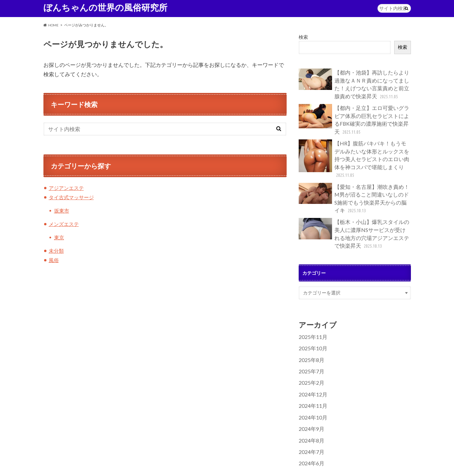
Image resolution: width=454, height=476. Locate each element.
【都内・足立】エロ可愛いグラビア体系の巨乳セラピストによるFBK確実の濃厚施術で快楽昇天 (354, 113)
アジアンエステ (67, 188)
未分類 (57, 251)
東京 (59, 237)
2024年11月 (311, 384)
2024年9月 (310, 405)
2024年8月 (310, 416)
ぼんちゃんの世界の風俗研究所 (105, 7)
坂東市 (62, 210)
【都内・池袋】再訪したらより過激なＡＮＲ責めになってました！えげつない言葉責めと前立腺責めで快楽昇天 (354, 83)
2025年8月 (310, 340)
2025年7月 (310, 351)
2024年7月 (310, 427)
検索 (303, 37)
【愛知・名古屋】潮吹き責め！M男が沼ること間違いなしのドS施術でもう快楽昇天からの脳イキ (354, 185)
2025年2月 (310, 362)
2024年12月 (311, 373)
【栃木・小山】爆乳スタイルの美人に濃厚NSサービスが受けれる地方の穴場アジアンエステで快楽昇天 (355, 217)
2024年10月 (311, 394)
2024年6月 (310, 438)
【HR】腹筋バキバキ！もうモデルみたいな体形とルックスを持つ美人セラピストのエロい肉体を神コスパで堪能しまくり (354, 148)
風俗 (54, 260)
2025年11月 (311, 318)
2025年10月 (311, 329)
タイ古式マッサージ (73, 197)
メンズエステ (65, 224)
